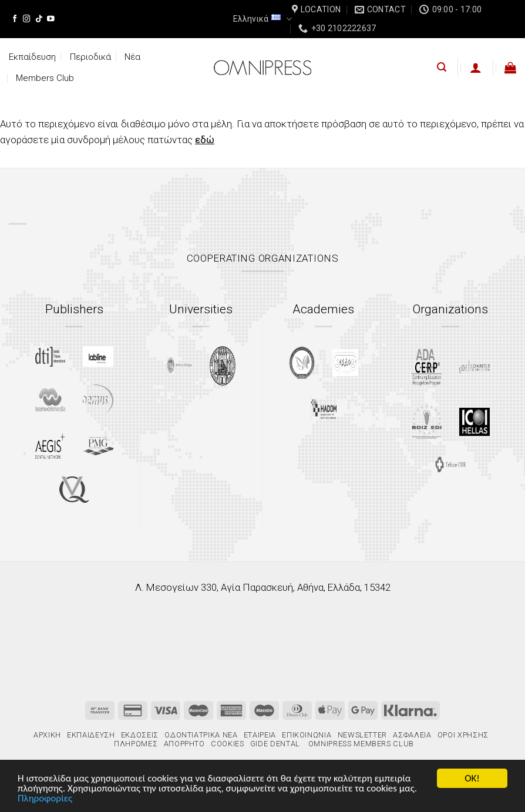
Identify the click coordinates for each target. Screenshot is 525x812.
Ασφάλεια (412, 735)
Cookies (228, 744)
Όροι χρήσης (463, 735)
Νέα (132, 57)
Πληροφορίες (45, 799)
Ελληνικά (262, 19)
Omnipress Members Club (360, 744)
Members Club (45, 78)
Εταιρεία (260, 735)
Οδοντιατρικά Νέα (201, 735)
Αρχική (47, 735)
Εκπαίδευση (32, 57)
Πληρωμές (136, 744)
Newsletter (362, 735)
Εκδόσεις (140, 735)
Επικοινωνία (307, 735)
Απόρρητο (184, 744)
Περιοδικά (90, 57)
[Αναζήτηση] (442, 67)
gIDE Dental (275, 744)
